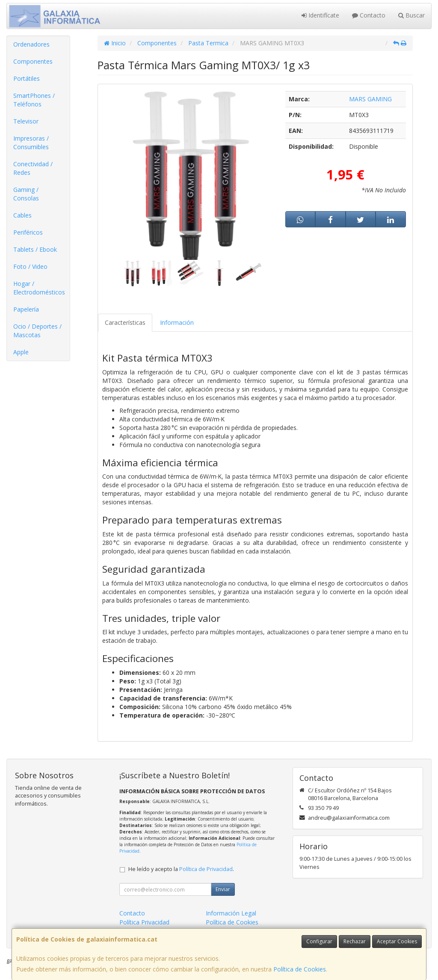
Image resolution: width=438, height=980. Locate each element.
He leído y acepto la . (181, 869)
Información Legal (231, 913)
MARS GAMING (370, 99)
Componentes (33, 61)
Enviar (223, 889)
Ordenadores (31, 44)
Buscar (411, 15)
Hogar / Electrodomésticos (39, 288)
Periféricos (28, 232)
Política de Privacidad (206, 869)
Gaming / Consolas (26, 194)
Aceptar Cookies (397, 941)
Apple (21, 352)
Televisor (26, 121)
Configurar (319, 941)
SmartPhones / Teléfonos (34, 100)
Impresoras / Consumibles (31, 143)
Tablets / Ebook (35, 249)
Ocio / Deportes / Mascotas (37, 331)
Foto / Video (30, 266)
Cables (22, 215)
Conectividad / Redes (33, 168)
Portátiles (27, 78)
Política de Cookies (300, 969)
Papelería (26, 309)
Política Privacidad (144, 922)
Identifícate (320, 15)
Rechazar (355, 941)
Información (177, 322)
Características (125, 322)
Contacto (369, 15)
